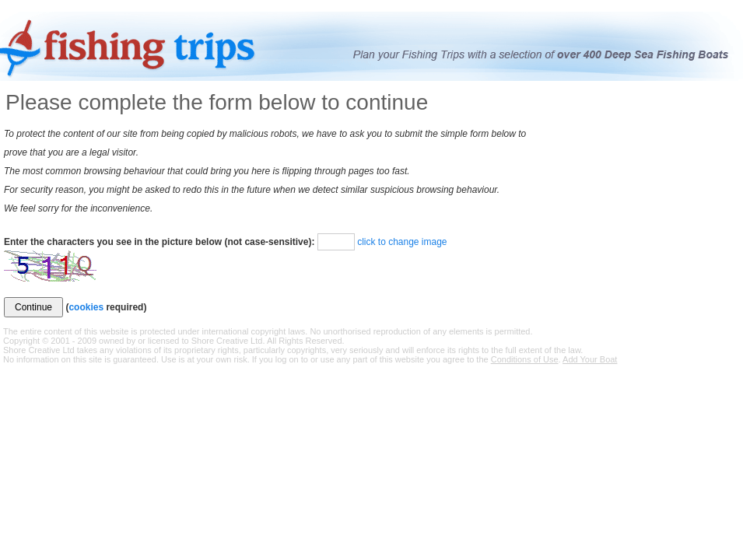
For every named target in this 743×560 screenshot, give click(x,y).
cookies (86, 307)
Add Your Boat (590, 359)
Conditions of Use (525, 359)
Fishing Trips (133, 47)
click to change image (402, 242)
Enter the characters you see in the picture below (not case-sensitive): (159, 242)
